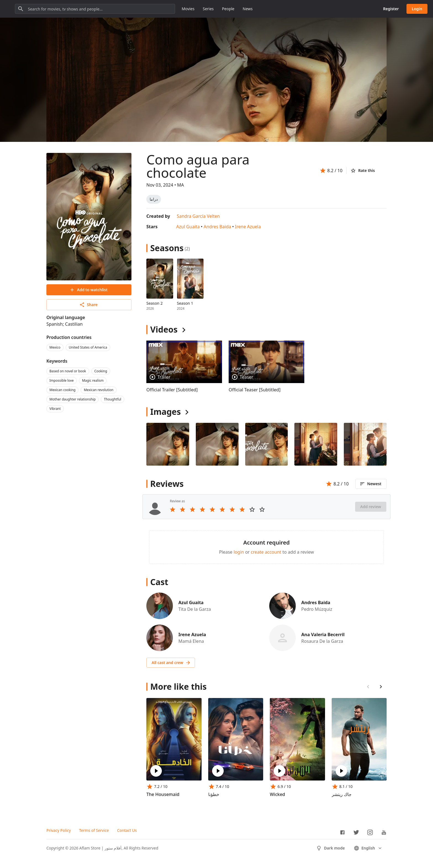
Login (417, 9)
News (297, 9)
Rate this (363, 171)
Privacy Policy (59, 830)
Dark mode (330, 848)
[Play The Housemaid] (156, 771)
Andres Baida (217, 227)
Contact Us (127, 830)
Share (89, 305)
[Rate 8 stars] (242, 509)
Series (258, 9)
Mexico (55, 347)
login (239, 552)
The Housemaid (163, 794)
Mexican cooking (62, 390)
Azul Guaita (188, 227)
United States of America (88, 347)
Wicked (277, 794)
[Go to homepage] (30, 9)
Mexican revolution (98, 390)
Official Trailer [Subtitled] (172, 390)
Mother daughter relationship (72, 399)
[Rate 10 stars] (262, 509)
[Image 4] (365, 444)
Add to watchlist (89, 290)
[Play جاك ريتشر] (341, 771)
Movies (238, 9)
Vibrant (55, 409)
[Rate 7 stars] (232, 509)
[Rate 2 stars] (183, 509)
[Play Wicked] (279, 771)
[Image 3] (316, 444)
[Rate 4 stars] (202, 509)
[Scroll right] (381, 687)
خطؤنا (214, 794)
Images (166, 412)
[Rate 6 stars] (222, 509)
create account (266, 552)
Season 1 (185, 303)
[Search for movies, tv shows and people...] (145, 9)
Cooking (101, 371)
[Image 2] (267, 444)
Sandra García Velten (198, 216)
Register (391, 9)
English (368, 848)
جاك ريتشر (342, 794)
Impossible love (62, 380)
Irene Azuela (248, 227)
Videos (164, 329)
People (278, 9)
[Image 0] (168, 444)
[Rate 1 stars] (173, 509)
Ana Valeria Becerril (323, 635)
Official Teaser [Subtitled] (255, 390)
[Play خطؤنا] (218, 771)
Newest (370, 484)
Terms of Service (94, 830)
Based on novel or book (68, 371)
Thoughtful (113, 399)
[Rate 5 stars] (212, 509)
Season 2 (155, 303)
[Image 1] (217, 444)
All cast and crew (171, 663)
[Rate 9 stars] (252, 509)
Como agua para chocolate (198, 166)
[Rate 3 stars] (192, 509)
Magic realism (93, 380)
